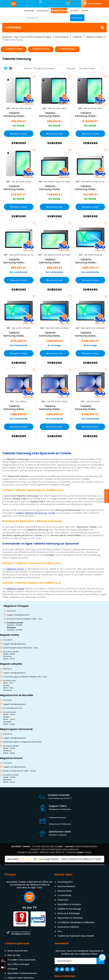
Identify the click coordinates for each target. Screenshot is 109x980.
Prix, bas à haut (91, 68)
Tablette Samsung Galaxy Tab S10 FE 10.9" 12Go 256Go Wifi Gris (14, 334)
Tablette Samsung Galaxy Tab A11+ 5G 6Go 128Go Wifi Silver (86, 188)
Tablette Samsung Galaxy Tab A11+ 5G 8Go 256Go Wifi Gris (50, 261)
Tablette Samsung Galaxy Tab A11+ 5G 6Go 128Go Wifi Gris (50, 188)
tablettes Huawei (15, 589)
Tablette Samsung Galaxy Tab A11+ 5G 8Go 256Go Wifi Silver (14, 261)
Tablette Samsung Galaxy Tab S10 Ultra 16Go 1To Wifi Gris (86, 407)
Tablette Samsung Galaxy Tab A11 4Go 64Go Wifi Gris (50, 114)
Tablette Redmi (67, 49)
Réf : (9, 108)
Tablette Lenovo (41, 49)
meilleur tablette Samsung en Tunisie (36, 513)
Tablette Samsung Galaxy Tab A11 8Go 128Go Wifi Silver (14, 188)
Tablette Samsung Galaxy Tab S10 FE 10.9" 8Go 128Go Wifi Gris (86, 261)
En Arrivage (54, 345)
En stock (19, 126)
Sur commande (19, 272)
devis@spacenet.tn (21, 933)
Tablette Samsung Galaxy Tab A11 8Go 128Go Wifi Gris (86, 114)
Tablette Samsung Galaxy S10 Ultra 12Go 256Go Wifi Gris (50, 407)
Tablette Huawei (14, 49)
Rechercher (77, 18)
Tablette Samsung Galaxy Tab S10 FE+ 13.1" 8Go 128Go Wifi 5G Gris (50, 334)
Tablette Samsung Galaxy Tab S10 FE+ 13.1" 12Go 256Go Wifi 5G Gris (86, 334)
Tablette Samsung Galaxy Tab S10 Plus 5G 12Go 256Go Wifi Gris (14, 407)
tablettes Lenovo (15, 569)
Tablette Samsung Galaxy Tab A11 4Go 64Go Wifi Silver (14, 114)
